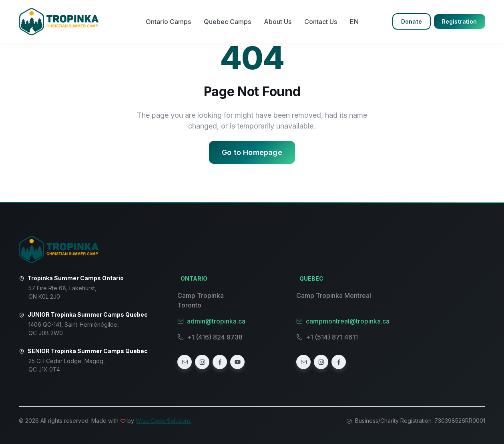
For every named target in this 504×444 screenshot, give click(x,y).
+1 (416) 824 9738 (210, 337)
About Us (278, 22)
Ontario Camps (168, 22)
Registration (460, 21)
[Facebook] (220, 362)
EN (354, 22)
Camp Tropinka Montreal (334, 295)
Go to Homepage (252, 152)
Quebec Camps (227, 22)
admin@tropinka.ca (211, 321)
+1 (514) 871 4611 (327, 337)
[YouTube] (237, 362)
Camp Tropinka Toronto (201, 300)
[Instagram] (202, 362)
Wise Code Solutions (163, 421)
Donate (412, 21)
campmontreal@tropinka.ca (343, 321)
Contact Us (321, 22)
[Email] (185, 362)
